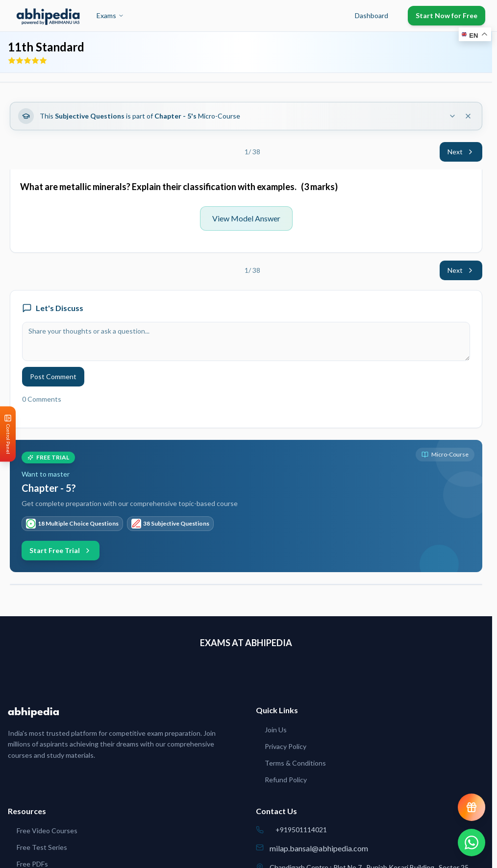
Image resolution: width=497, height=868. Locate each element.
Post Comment (53, 376)
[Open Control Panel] (8, 434)
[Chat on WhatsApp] (472, 843)
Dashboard (372, 15)
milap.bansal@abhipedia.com (319, 848)
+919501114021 (301, 830)
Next (461, 152)
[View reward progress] (472, 807)
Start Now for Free (447, 15)
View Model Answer (246, 218)
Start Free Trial (61, 550)
